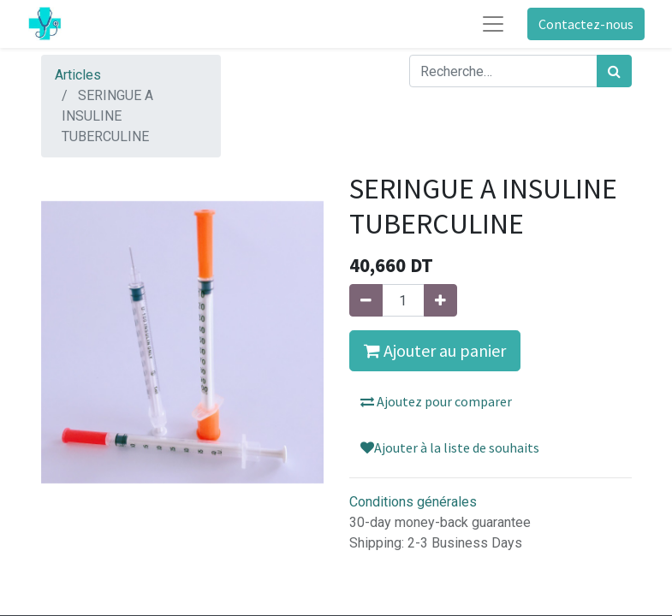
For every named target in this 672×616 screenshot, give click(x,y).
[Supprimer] (366, 300)
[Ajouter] (440, 300)
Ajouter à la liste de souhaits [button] (450, 447)
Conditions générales (413, 502)
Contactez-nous (586, 24)
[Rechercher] (614, 71)
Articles (78, 75)
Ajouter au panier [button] (435, 350)
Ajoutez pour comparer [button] (436, 401)
